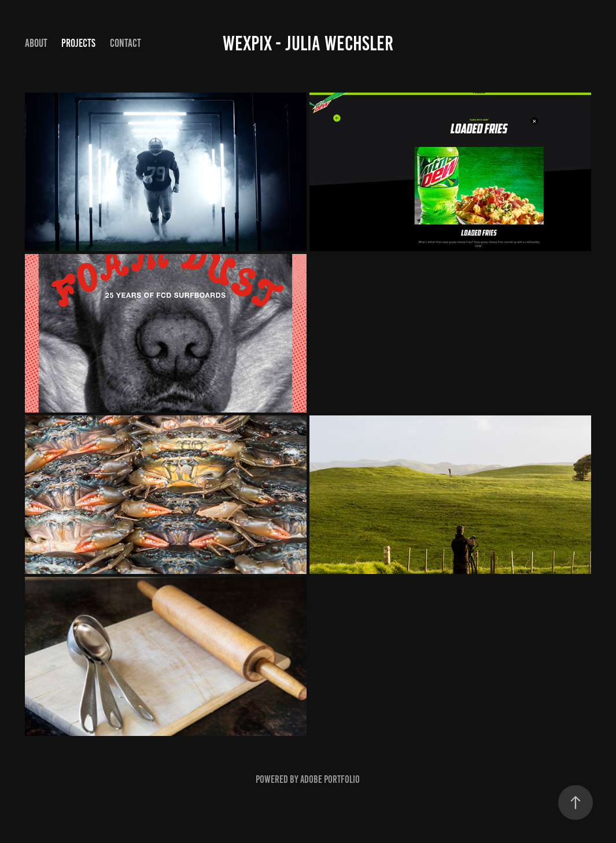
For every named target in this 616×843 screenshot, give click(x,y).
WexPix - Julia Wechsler (308, 43)
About (36, 43)
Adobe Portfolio (330, 779)
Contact (126, 43)
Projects (78, 43)
